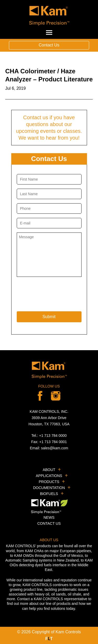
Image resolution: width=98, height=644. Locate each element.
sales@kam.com (55, 448)
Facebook (40, 396)
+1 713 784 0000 (53, 436)
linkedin (56, 396)
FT (49, 639)
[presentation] (56, 293)
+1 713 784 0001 (53, 442)
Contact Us (49, 45)
